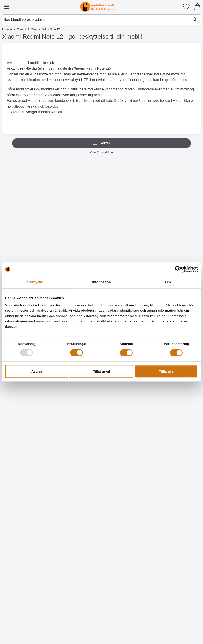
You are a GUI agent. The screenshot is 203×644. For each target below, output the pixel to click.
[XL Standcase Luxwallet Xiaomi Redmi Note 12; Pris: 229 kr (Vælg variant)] (21, 197)
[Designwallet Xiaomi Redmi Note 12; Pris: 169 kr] (61, 486)
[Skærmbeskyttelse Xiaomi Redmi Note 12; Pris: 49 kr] (21, 389)
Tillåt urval (102, 371)
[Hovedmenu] (7, 7)
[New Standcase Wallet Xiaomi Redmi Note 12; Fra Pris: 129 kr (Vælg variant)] (101, 197)
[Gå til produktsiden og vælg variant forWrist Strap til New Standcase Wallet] (142, 243)
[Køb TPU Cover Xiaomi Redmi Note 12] (142, 435)
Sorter (101, 143)
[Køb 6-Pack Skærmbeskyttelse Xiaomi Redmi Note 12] (61, 435)
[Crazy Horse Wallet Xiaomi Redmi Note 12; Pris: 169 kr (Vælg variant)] (182, 197)
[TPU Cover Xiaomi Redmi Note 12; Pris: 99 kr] (142, 389)
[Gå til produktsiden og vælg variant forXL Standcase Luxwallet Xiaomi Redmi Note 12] (21, 243)
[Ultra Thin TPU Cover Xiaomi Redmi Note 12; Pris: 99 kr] (101, 389)
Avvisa (37, 371)
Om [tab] (168, 282)
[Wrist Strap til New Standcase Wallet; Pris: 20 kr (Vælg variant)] (142, 197)
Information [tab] (101, 282)
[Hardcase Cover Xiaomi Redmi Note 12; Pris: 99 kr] (182, 389)
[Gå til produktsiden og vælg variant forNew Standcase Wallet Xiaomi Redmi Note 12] (101, 243)
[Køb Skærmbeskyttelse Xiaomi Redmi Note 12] (21, 435)
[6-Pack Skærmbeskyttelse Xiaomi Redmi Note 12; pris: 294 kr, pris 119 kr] (61, 389)
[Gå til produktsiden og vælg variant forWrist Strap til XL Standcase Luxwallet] (61, 243)
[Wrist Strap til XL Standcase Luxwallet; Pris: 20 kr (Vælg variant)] (61, 197)
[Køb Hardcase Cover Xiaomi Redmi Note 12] (182, 435)
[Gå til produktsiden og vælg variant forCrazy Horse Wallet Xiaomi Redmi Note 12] (182, 243)
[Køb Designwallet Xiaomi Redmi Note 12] (21, 531)
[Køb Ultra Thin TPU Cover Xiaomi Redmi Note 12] (101, 435)
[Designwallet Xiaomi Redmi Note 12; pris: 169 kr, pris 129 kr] (21, 486)
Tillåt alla (166, 371)
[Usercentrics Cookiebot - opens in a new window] (178, 269)
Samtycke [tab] (35, 282)
